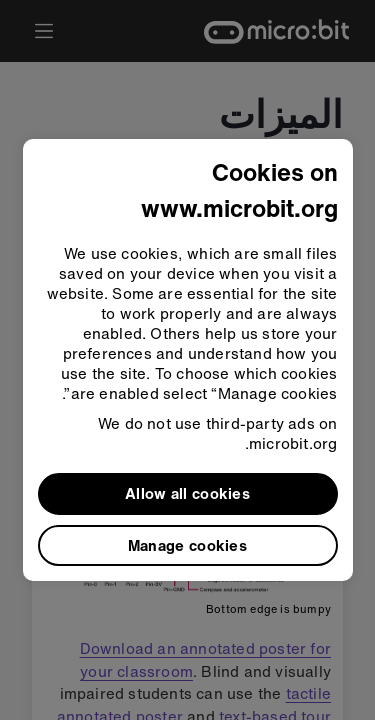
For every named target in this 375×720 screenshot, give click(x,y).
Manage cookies (187, 545)
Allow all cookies (187, 493)
